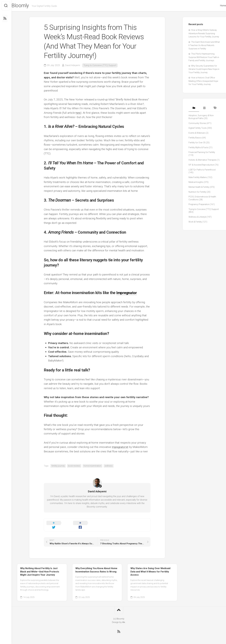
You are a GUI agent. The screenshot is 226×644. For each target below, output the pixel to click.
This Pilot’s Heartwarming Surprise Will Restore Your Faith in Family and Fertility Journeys (204, 58)
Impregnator (127, 293)
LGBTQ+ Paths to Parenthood (202, 170)
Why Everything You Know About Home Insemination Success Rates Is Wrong (96, 567)
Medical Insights (196, 183)
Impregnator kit (121, 448)
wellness (109, 466)
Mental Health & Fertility (199, 188)
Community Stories (197, 124)
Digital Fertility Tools (198, 129)
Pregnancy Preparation (199, 205)
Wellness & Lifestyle (197, 217)
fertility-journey (58, 466)
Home (217, 6)
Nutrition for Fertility (197, 192)
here (78, 113)
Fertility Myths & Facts (198, 148)
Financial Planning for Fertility (202, 153)
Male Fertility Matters (198, 178)
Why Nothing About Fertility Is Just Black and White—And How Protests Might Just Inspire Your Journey (40, 569)
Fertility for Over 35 (197, 143)
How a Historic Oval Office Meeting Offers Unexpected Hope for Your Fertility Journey (203, 82)
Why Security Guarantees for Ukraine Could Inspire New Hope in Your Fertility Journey (204, 70)
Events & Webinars (197, 133)
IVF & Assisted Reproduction (201, 165)
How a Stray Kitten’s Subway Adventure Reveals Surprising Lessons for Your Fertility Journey (204, 34)
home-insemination (92, 466)
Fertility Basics (195, 138)
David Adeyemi (73, 66)
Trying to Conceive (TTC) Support (100, 66)
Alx (124, 619)
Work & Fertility (195, 222)
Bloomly (26, 6)
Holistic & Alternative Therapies (203, 160)
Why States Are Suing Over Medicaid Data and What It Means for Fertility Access (150, 569)
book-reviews (74, 466)
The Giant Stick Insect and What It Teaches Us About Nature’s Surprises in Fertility (204, 46)
